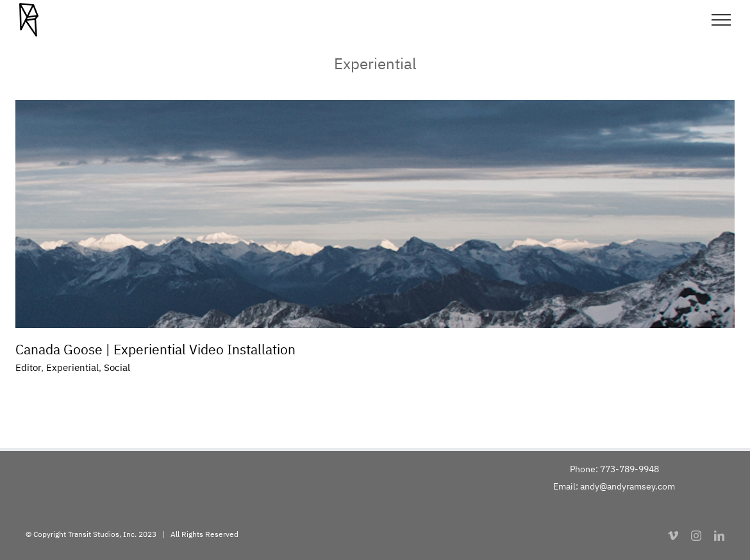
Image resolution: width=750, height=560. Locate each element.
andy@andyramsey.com (628, 486)
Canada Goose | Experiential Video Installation (155, 349)
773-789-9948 (629, 469)
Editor (28, 367)
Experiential (72, 367)
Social (117, 367)
